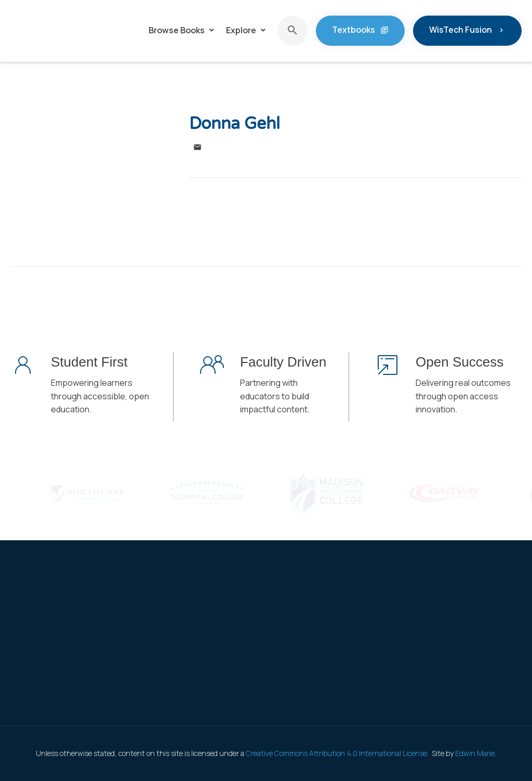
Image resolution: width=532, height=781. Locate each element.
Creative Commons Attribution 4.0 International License (336, 753)
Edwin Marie (475, 753)
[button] (182, 31)
